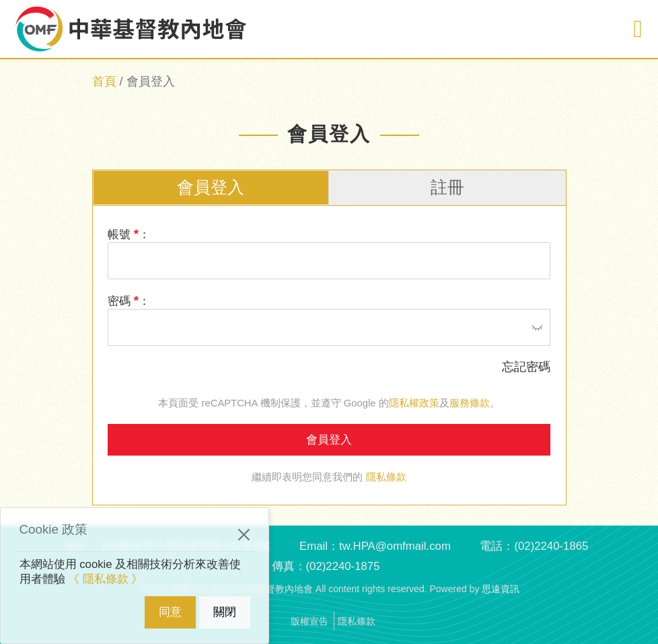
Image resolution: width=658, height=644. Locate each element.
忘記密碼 (526, 367)
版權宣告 (309, 621)
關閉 (225, 612)
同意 (170, 612)
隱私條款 (386, 477)
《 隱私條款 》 (105, 579)
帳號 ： (129, 234)
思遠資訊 (501, 589)
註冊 (447, 187)
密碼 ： (129, 300)
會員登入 (211, 187)
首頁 (104, 81)
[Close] (244, 535)
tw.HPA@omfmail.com (395, 546)
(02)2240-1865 (551, 546)
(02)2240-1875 (342, 566)
